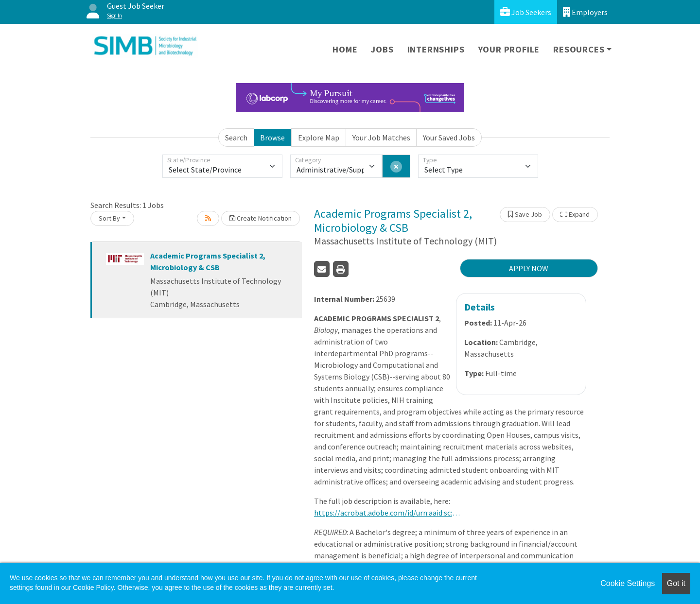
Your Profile (509, 49)
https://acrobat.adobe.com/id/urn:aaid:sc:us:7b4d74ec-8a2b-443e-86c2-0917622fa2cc (387, 513)
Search (236, 138)
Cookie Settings (628, 583)
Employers (585, 12)
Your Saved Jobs (449, 138)
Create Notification (261, 218)
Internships (436, 49)
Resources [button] (579, 49)
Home (345, 49)
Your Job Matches (381, 138)
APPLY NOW (529, 268)
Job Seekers (526, 12)
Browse (272, 138)
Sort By (109, 218)
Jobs (382, 49)
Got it (676, 583)
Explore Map (319, 138)
